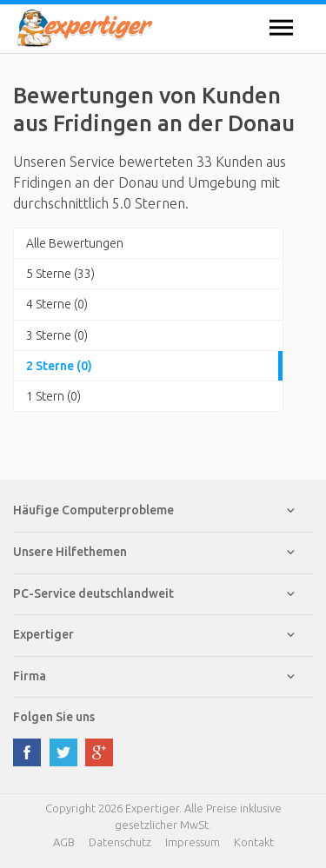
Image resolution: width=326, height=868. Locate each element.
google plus (99, 752)
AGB (64, 842)
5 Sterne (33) (60, 274)
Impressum (193, 842)
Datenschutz (120, 842)
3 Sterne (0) (57, 335)
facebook (27, 752)
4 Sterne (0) (57, 304)
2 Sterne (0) (59, 366)
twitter (63, 752)
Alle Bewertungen (75, 243)
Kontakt (254, 842)
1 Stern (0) (53, 396)
